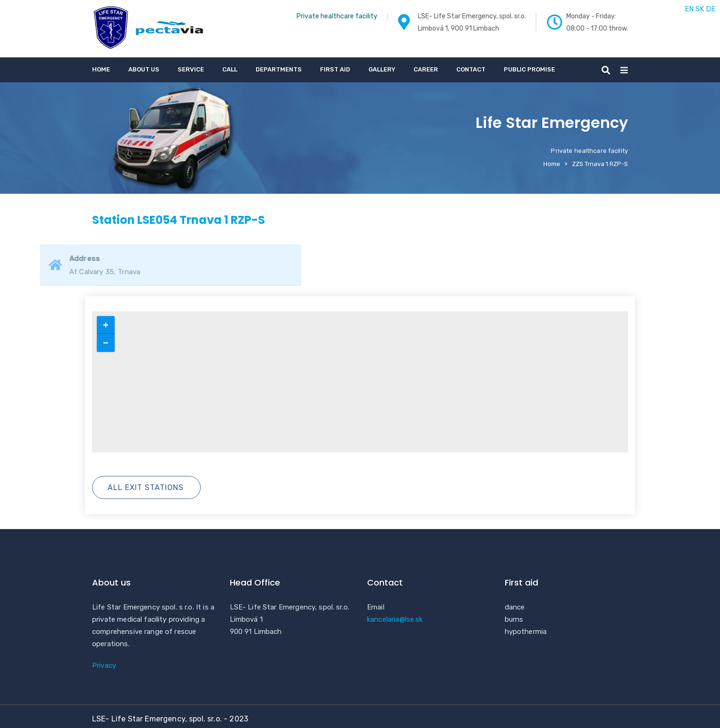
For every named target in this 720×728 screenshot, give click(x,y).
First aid (335, 69)
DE (711, 9)
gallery (382, 69)
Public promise (529, 69)
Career (426, 69)
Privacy (104, 665)
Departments (279, 69)
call (230, 69)
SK (700, 9)
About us (144, 69)
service (191, 69)
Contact (471, 69)
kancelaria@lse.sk (395, 619)
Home (101, 69)
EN (689, 9)
